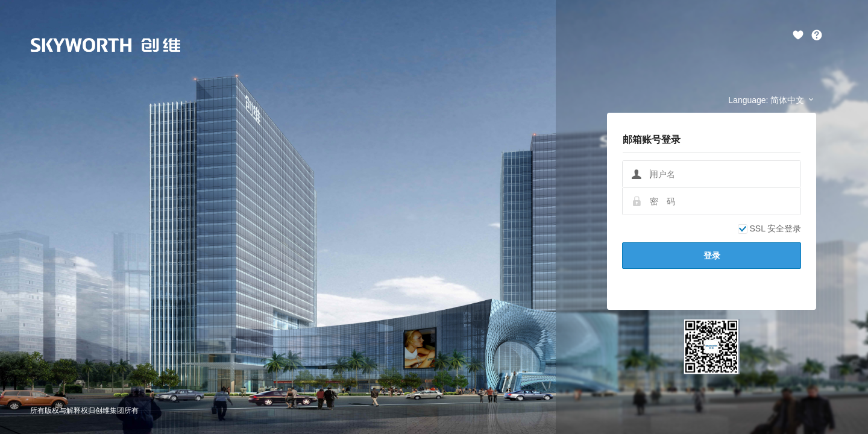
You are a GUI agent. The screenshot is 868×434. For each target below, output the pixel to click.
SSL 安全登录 (769, 228)
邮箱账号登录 (652, 140)
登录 (712, 256)
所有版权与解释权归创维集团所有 (84, 410)
